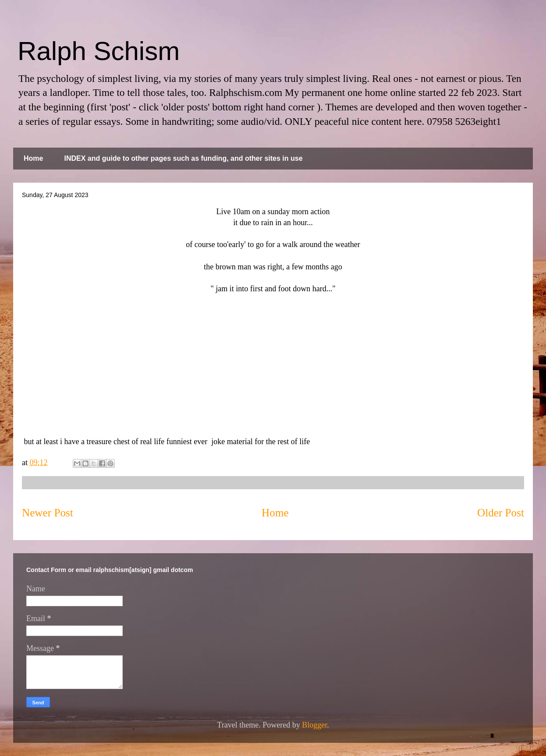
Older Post (501, 513)
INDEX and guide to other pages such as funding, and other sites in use (183, 158)
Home (33, 158)
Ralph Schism (99, 51)
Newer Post (48, 513)
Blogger (314, 725)
